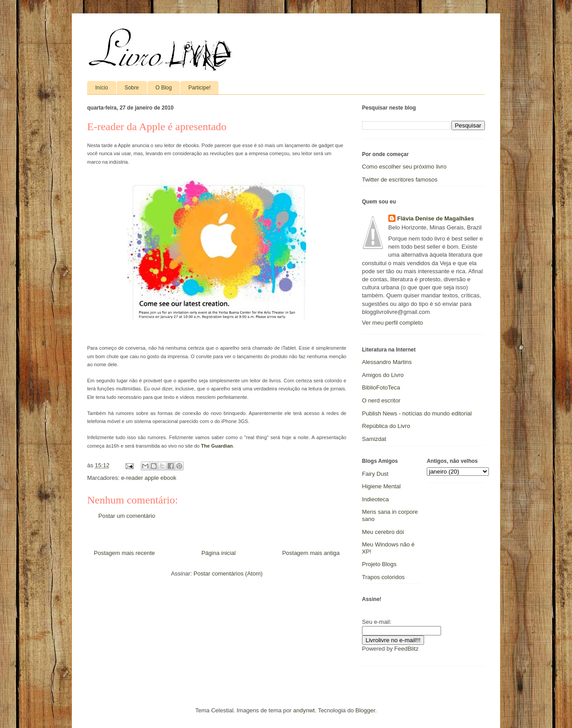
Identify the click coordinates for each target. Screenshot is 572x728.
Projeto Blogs (379, 564)
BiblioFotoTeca (381, 387)
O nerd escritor (381, 400)
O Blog (164, 88)
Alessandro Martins (387, 362)
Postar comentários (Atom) (228, 574)
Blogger (365, 710)
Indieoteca (375, 499)
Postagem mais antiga (311, 553)
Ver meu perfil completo (393, 323)
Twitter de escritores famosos (400, 180)
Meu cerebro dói (383, 532)
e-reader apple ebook (149, 478)
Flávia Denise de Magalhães (436, 218)
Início (102, 88)
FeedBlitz (406, 649)
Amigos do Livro (383, 375)
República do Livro (386, 426)
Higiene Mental (381, 486)
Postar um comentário (127, 516)
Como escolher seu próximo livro (404, 167)
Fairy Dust (375, 474)
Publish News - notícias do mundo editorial (417, 413)
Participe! (199, 88)
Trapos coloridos (383, 577)
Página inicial (219, 553)
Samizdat (374, 439)
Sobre (132, 88)
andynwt (304, 710)
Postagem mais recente (124, 553)
